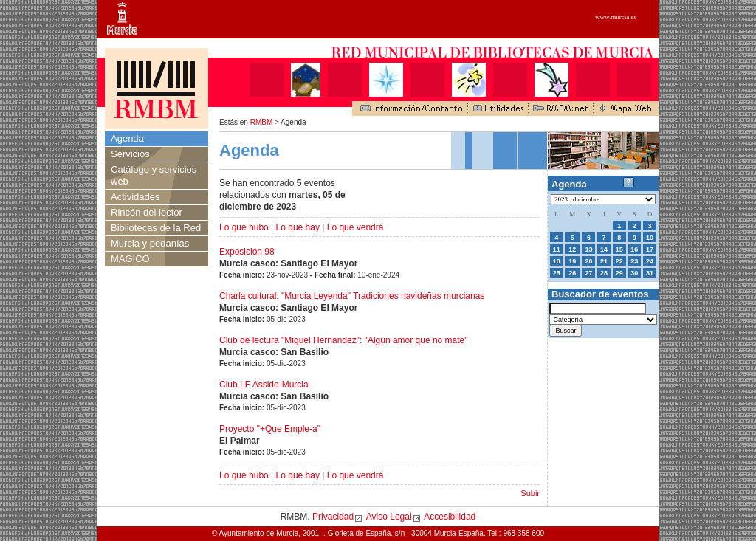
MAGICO (130, 259)
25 (557, 273)
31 (650, 273)
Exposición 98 (247, 252)
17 (650, 249)
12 (572, 249)
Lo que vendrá (355, 227)
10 (650, 238)
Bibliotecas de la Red (156, 228)
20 (588, 261)
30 (634, 273)
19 (572, 261)
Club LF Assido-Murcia (264, 385)
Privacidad (333, 517)
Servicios (130, 154)
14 (604, 249)
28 (604, 273)
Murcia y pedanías (150, 243)
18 (557, 261)
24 (650, 261)
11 (557, 249)
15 (619, 249)
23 (634, 261)
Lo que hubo (244, 227)
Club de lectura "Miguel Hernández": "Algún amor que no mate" (344, 340)
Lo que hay (298, 227)
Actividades (135, 197)
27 (588, 273)
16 (634, 249)
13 (588, 249)
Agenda (127, 138)
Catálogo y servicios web (154, 175)
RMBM (262, 122)
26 (572, 273)
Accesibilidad (450, 517)
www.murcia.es (616, 17)
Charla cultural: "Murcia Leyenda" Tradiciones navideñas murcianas (352, 296)
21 (604, 261)
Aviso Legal (389, 517)
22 (619, 261)
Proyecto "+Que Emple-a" (270, 429)
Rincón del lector (147, 212)
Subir (530, 493)
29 (619, 273)
